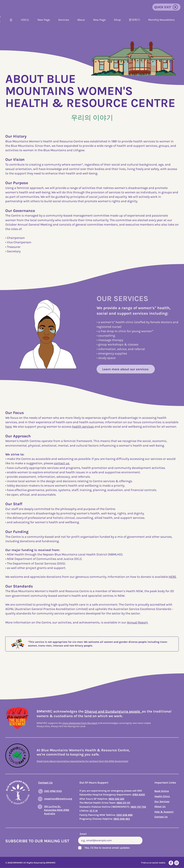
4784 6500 (139, 795)
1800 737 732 (138, 807)
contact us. (62, 463)
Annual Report (137, 622)
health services (83, 427)
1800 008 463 (122, 819)
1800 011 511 (123, 803)
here (8, 427)
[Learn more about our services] (126, 369)
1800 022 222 (116, 799)
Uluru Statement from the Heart (80, 723)
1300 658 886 (124, 815)
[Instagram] (177, 863)
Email (83, 834)
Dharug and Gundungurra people (113, 711)
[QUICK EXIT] (166, 7)
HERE (172, 577)
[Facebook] (171, 863)
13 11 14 (94, 811)
